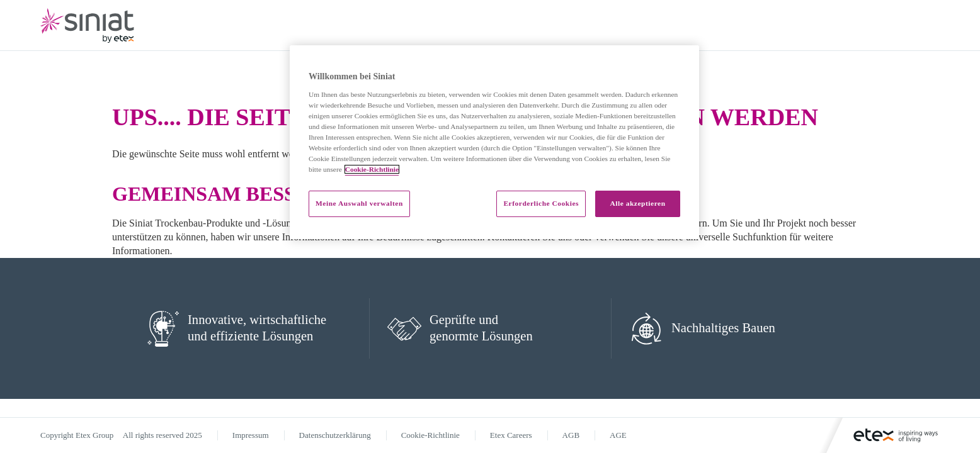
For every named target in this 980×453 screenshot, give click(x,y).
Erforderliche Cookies (541, 203)
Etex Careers (511, 435)
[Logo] (888, 435)
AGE (618, 435)
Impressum (251, 435)
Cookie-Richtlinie (430, 435)
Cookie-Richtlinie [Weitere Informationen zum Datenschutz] (372, 169)
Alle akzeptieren (637, 203)
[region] (494, 142)
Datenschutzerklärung (335, 435)
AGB (571, 435)
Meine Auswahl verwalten (359, 203)
